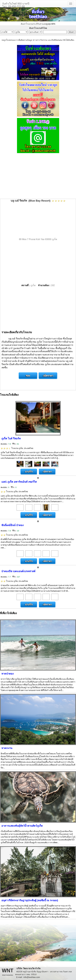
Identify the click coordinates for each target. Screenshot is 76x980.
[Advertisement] (38, 176)
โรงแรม (17, 448)
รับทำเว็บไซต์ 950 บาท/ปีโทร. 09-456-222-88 (16, 5)
